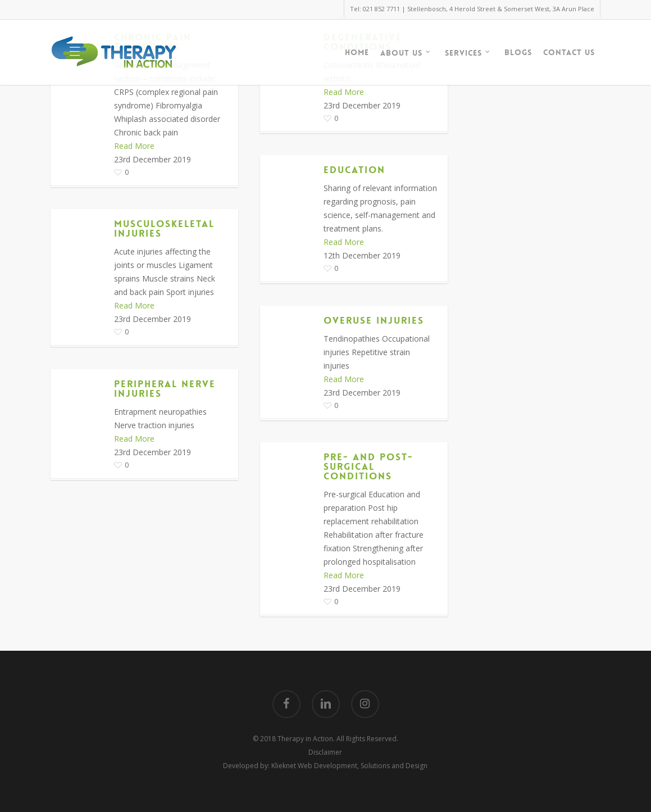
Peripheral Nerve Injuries (165, 389)
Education (354, 170)
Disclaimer (325, 752)
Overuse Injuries (374, 320)
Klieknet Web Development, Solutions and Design (349, 766)
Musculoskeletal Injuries (164, 228)
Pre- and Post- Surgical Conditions (368, 466)
